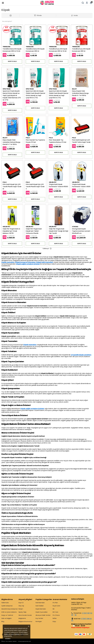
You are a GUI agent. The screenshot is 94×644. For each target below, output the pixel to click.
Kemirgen (39, 621)
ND (54, 609)
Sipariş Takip (22, 612)
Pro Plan (55, 603)
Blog (3, 621)
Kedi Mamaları (40, 603)
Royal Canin (56, 606)
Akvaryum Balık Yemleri (43, 615)
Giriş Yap (21, 606)
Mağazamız (22, 618)
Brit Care (55, 612)
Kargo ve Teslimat (7, 615)
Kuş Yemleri (39, 618)
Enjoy (54, 621)
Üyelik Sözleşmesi (7, 606)
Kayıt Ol (21, 603)
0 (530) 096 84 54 (81, 620)
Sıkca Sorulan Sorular (25, 615)
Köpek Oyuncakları (42, 612)
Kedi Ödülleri (40, 606)
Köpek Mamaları (41, 609)
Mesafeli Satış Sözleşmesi (10, 609)
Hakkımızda (5, 603)
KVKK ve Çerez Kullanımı (9, 612)
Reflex (55, 618)
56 (76, 615)
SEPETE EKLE (12, 61)
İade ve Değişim (7, 618)
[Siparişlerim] (87, 3)
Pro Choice (56, 615)
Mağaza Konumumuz (25, 621)
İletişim (21, 609)
